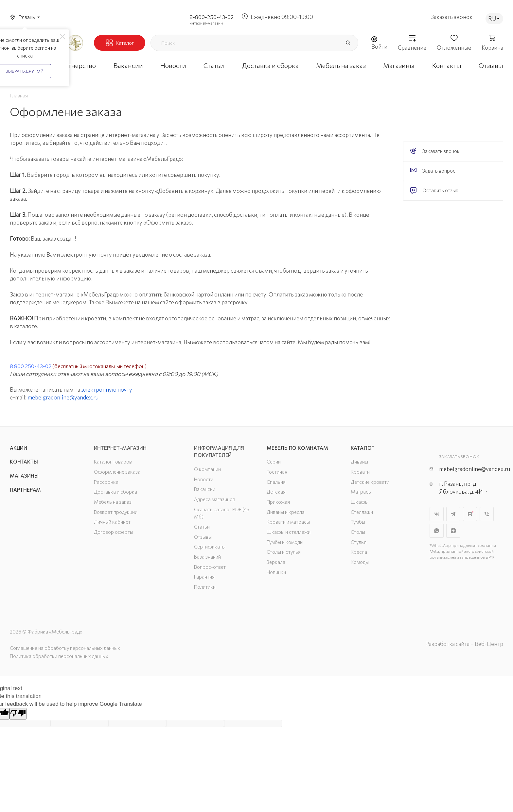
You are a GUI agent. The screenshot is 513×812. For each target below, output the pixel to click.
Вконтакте (437, 514)
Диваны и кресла (286, 512)
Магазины (24, 476)
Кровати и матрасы (288, 522)
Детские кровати (370, 482)
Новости (204, 479)
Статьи (202, 527)
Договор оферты (114, 532)
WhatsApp (437, 531)
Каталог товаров (113, 462)
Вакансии (205, 489)
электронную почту (107, 389)
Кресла (359, 552)
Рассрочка (106, 482)
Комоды (360, 562)
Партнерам (25, 490)
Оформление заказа (117, 472)
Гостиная (277, 472)
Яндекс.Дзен (453, 531)
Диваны (359, 462)
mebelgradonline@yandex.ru (63, 397)
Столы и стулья (284, 552)
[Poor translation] (18, 714)
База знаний (207, 557)
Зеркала (276, 562)
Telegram (453, 514)
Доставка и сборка (115, 492)
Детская (276, 492)
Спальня (276, 482)
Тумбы (358, 522)
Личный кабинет (112, 522)
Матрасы (361, 492)
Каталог (363, 448)
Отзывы (203, 537)
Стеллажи (362, 512)
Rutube (470, 514)
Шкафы (360, 502)
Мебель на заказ (113, 502)
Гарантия (204, 577)
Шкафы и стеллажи (289, 532)
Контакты (24, 462)
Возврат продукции (116, 512)
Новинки (276, 572)
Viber (487, 514)
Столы (358, 532)
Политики (205, 587)
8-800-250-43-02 (212, 17)
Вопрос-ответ (210, 567)
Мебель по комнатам (297, 448)
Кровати (360, 472)
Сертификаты (210, 547)
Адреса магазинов (215, 499)
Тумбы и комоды (285, 542)
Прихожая (278, 502)
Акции (18, 448)
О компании (207, 469)
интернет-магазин (206, 23)
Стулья (359, 542)
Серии (274, 462)
